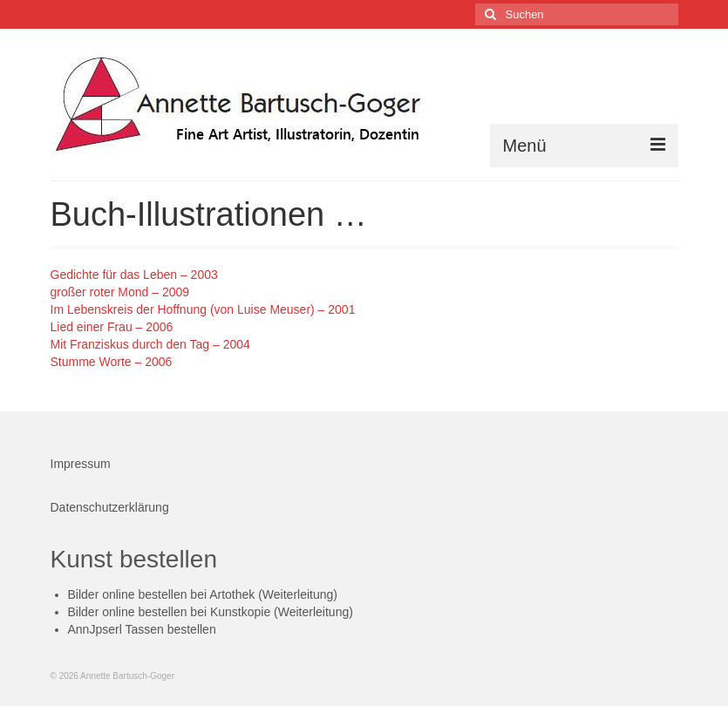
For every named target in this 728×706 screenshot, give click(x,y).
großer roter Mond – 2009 (120, 292)
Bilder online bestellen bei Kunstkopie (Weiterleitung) (211, 612)
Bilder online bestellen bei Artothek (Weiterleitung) (203, 594)
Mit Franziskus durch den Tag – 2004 (150, 344)
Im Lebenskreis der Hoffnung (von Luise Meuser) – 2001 (203, 309)
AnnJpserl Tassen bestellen (142, 629)
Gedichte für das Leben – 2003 (134, 275)
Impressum (81, 464)
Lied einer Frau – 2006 (112, 327)
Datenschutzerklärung (110, 507)
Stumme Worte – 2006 (112, 362)
